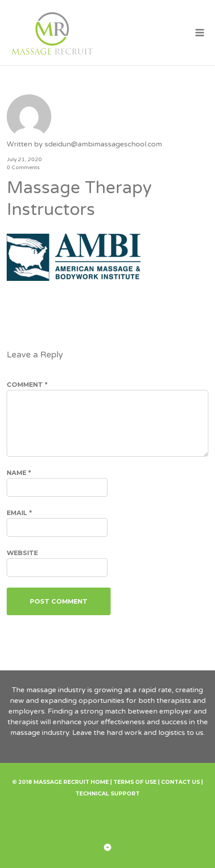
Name (19, 473)
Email (19, 513)
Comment (27, 385)
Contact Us (180, 782)
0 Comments (23, 167)
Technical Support (107, 793)
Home (100, 782)
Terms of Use (135, 782)
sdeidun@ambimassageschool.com (103, 144)
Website (22, 553)
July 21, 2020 (24, 159)
